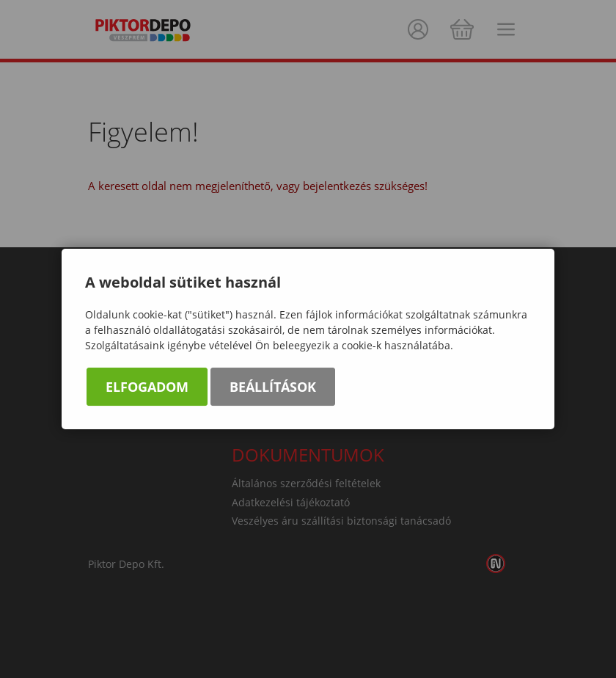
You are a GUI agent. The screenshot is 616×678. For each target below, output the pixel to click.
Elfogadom (147, 387)
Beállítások (273, 387)
